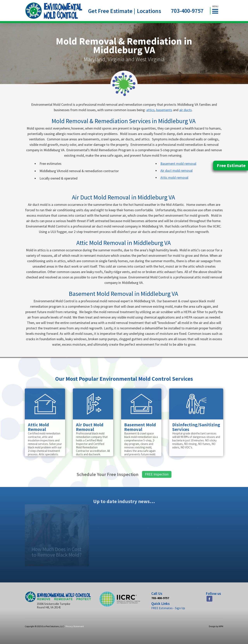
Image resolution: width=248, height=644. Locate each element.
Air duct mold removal (177, 170)
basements (164, 110)
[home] (54, 11)
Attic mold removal (174, 177)
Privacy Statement (75, 626)
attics (150, 110)
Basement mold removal (178, 164)
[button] (217, 11)
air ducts (186, 110)
